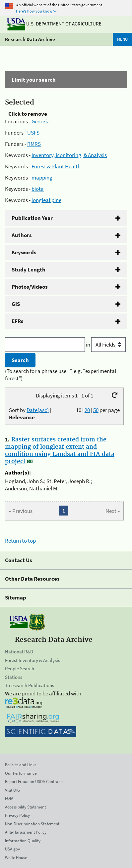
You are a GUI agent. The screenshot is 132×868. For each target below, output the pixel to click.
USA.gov (12, 849)
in (106, 345)
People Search (20, 668)
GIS (16, 304)
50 (96, 410)
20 (87, 410)
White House (16, 858)
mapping (42, 178)
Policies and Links (21, 765)
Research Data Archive (30, 39)
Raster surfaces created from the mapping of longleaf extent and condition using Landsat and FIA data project (60, 451)
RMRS (34, 144)
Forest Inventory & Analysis (33, 660)
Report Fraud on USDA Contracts (34, 782)
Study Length (29, 269)
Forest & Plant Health (56, 166)
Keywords (24, 252)
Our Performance (21, 773)
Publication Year (32, 218)
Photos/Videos (30, 287)
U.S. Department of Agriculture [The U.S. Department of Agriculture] (54, 24)
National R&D (19, 652)
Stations (14, 677)
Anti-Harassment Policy (26, 832)
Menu (122, 39)
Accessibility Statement (25, 807)
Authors (22, 235)
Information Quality (23, 841)
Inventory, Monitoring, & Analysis (69, 155)
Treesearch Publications (30, 685)
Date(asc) (38, 410)
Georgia (41, 121)
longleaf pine (46, 200)
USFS (33, 133)
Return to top (20, 541)
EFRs (18, 321)
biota (38, 189)
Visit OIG (12, 790)
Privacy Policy (17, 815)
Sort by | (30, 414)
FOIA (9, 798)
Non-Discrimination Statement (32, 824)
